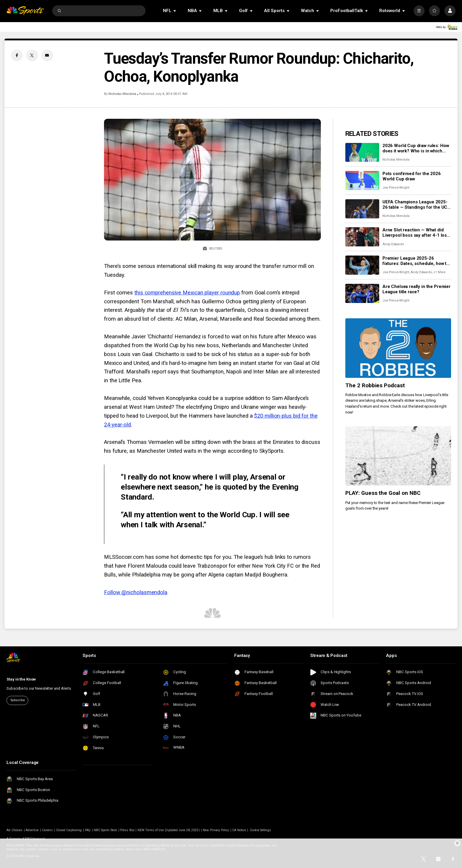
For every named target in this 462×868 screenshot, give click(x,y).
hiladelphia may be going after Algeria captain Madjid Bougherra (211, 575)
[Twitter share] (32, 55)
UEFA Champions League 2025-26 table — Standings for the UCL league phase (416, 205)
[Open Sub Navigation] (175, 11)
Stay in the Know (21, 679)
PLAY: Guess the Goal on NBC (383, 493)
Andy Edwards (393, 244)
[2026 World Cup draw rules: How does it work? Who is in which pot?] (362, 153)
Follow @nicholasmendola (136, 592)
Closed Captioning (69, 830)
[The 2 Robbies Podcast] (398, 348)
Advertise (32, 830)
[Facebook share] (17, 55)
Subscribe (18, 700)
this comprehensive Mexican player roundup (187, 293)
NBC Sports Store (105, 830)
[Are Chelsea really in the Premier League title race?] (362, 293)
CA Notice (239, 830)
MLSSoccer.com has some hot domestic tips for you (168, 557)
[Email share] (47, 55)
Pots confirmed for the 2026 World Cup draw (412, 176)
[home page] (25, 11)
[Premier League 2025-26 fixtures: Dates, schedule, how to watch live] (362, 265)
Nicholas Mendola (122, 94)
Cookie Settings (260, 830)
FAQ (88, 830)
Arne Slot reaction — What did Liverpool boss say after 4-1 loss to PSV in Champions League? (416, 233)
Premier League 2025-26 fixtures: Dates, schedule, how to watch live (416, 261)
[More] (419, 11)
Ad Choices (14, 830)
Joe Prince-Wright (396, 188)
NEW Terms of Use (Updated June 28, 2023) (169, 830)
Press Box (127, 830)
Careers (47, 830)
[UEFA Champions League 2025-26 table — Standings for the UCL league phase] (362, 209)
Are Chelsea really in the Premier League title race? (416, 289)
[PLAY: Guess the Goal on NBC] (398, 456)
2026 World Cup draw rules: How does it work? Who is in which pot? (416, 148)
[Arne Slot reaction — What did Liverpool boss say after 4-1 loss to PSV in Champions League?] (362, 237)
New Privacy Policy (216, 830)
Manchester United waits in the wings (182, 451)
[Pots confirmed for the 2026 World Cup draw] (362, 181)
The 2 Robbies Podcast (375, 386)
